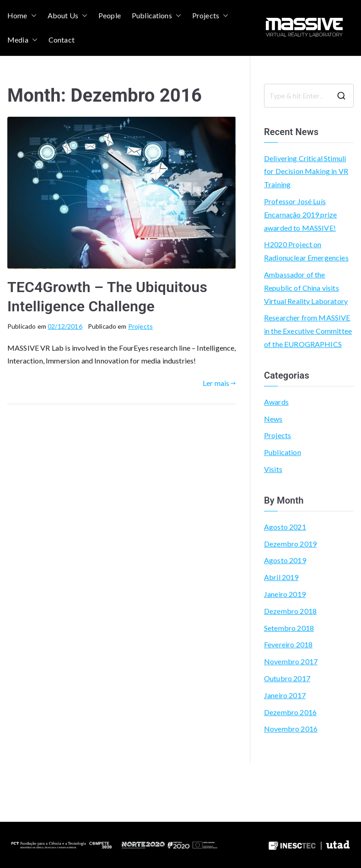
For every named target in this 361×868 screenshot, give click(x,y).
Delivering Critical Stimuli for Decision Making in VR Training (306, 171)
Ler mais (219, 383)
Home (22, 16)
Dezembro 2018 (290, 611)
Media (22, 40)
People (110, 15)
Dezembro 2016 (290, 712)
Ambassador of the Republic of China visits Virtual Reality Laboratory (306, 288)
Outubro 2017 (287, 678)
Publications (156, 16)
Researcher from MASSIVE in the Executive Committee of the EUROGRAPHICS (308, 331)
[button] (32, 16)
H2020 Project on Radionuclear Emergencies (306, 251)
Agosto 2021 (285, 527)
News (273, 419)
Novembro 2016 (291, 729)
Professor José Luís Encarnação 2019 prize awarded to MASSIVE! (300, 214)
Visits (273, 469)
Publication (283, 452)
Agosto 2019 (285, 560)
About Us (67, 16)
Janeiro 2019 (285, 594)
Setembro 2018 (289, 628)
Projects (210, 16)
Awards (276, 402)
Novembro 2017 (291, 661)
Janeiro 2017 (285, 695)
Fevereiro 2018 (288, 644)
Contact (62, 40)
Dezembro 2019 (290, 544)
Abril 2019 (281, 577)
